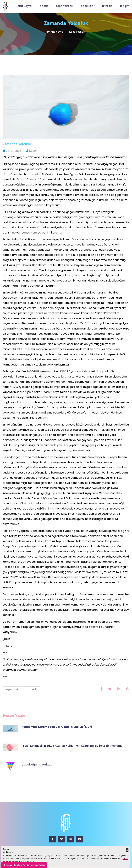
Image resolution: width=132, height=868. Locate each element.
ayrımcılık (12, 689)
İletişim (124, 6)
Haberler (44, 6)
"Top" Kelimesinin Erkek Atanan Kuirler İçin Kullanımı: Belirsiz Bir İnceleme (72, 746)
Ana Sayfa (24, 6)
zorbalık (32, 689)
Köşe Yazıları (64, 6)
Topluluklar (87, 6)
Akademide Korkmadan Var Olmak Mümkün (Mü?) (57, 727)
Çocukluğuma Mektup (37, 765)
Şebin (31, 151)
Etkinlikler (107, 6)
